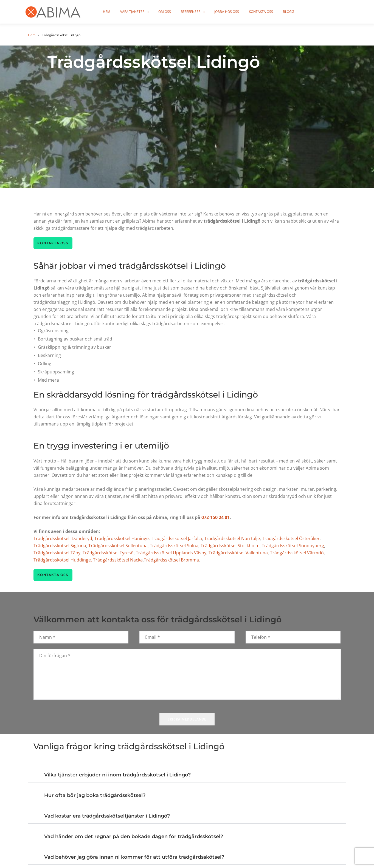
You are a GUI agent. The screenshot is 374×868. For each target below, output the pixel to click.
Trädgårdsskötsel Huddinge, (63, 560)
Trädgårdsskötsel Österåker (291, 538)
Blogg (303, 12)
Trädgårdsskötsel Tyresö (108, 553)
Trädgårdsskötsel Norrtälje (232, 538)
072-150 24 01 (216, 517)
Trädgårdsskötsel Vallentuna (238, 553)
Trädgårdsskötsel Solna (174, 546)
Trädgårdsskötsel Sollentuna (118, 546)
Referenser (205, 12)
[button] (187, 772)
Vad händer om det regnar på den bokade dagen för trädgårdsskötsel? (134, 837)
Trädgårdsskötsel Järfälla (176, 538)
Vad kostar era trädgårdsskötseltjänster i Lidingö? (107, 816)
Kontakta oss (275, 12)
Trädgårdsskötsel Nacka (118, 560)
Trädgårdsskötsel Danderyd (63, 538)
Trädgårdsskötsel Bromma (171, 560)
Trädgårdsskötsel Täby (57, 553)
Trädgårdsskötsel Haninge (122, 538)
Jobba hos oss (241, 12)
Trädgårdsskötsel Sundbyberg (293, 546)
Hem (121, 12)
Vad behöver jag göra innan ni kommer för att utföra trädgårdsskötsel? (134, 857)
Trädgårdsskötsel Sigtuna (60, 546)
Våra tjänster (147, 12)
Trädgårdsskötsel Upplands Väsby (171, 553)
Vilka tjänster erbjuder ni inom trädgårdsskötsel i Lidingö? (117, 775)
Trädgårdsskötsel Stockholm (230, 546)
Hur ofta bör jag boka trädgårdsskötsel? (95, 796)
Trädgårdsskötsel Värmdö (297, 553)
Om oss (179, 12)
